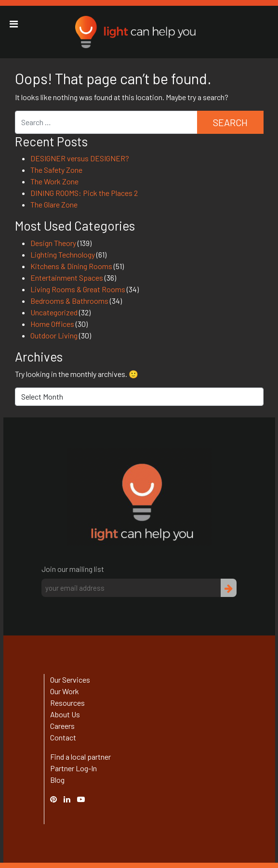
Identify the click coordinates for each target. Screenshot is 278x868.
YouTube (86, 799)
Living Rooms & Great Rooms (78, 289)
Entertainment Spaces (67, 278)
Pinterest (58, 799)
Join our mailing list (73, 569)
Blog (57, 780)
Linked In (68, 805)
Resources (67, 703)
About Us (65, 714)
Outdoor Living (54, 335)
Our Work (65, 691)
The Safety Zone (56, 170)
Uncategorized (54, 312)
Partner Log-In (73, 768)
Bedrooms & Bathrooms (69, 301)
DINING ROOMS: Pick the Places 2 (84, 193)
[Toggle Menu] (14, 24)
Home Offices (52, 324)
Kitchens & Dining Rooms (71, 266)
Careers (62, 726)
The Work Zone (54, 181)
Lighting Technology (63, 254)
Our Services (70, 680)
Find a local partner (80, 757)
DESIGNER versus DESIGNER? (80, 158)
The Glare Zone (54, 204)
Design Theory (53, 243)
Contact (63, 737)
